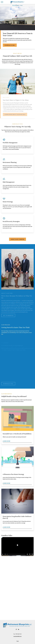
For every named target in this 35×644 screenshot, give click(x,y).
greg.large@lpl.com (17, 636)
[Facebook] (16, 629)
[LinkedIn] (19, 629)
